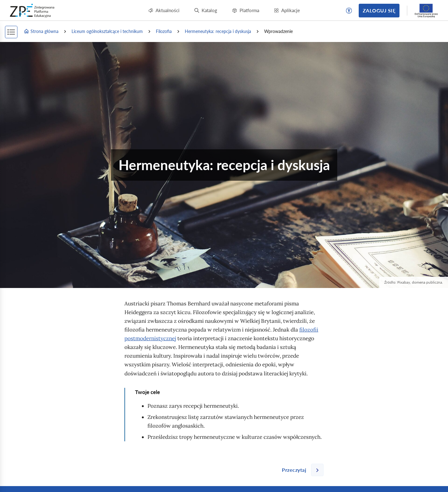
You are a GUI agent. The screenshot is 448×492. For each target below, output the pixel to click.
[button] (349, 11)
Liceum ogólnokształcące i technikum (107, 31)
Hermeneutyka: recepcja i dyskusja (218, 31)
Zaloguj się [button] (379, 10)
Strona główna (41, 31)
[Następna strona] (300, 470)
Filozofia (164, 31)
